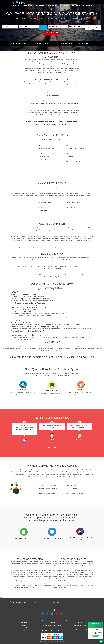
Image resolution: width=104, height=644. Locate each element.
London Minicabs (80, 631)
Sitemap (60, 631)
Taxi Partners (65, 6)
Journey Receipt (40, 6)
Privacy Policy (54, 631)
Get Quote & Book (52, 33)
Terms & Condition (46, 631)
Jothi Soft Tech (61, 642)
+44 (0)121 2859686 (57, 625)
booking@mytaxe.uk (43, 43)
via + (43, 27)
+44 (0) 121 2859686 (68, 43)
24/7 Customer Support (19, 44)
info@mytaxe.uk (83, 625)
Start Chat (95, 636)
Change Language (52, 6)
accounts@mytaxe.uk (83, 627)
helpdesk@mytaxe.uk (85, 629)
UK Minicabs (24, 631)
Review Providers (28, 6)
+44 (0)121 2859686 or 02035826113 (64, 602)
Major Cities (76, 6)
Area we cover (87, 6)
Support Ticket (85, 43)
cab (59, 574)
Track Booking (17, 6)
